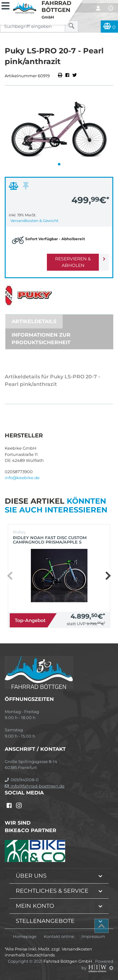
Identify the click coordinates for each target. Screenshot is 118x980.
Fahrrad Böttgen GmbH (68, 961)
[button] (59, 164)
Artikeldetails (34, 321)
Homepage (25, 937)
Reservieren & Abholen (73, 262)
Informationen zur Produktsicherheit (41, 339)
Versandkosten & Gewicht (34, 221)
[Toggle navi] (6, 5)
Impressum (93, 937)
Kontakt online (59, 937)
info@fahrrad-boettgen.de (35, 786)
